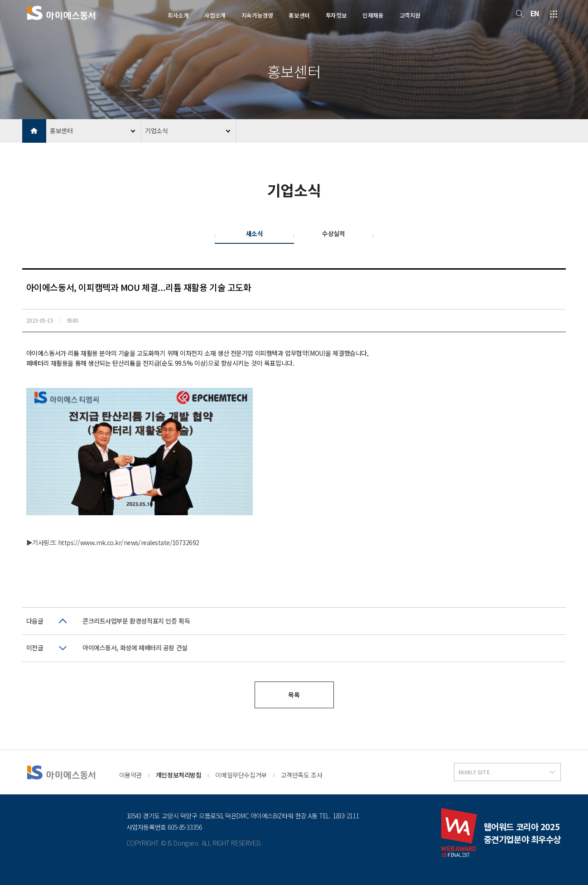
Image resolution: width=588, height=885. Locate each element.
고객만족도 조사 (302, 775)
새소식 (255, 233)
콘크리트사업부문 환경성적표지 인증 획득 (136, 621)
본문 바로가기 (0, 0)
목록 (294, 695)
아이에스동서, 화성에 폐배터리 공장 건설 (135, 648)
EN (535, 13)
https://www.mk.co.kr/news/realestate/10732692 (129, 542)
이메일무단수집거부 (241, 775)
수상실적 (333, 233)
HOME (34, 131)
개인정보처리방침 (179, 775)
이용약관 (130, 775)
